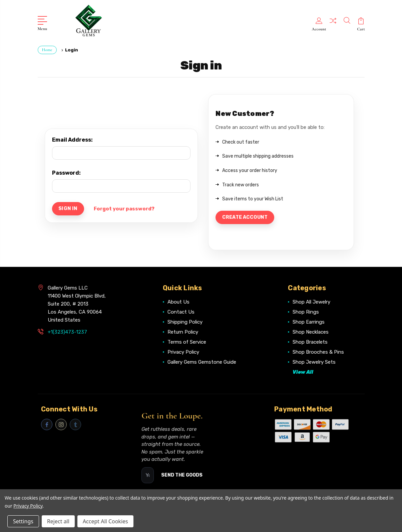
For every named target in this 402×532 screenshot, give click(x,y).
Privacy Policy (183, 352)
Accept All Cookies (105, 521)
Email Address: (72, 139)
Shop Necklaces (311, 332)
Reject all (58, 521)
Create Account (247, 217)
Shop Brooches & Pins (318, 352)
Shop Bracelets (310, 342)
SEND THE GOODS (182, 475)
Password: (66, 172)
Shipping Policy (185, 322)
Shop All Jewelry (311, 302)
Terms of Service (187, 342)
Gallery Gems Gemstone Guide (202, 362)
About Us (178, 302)
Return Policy (183, 332)
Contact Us (181, 312)
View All (303, 372)
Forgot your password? (126, 208)
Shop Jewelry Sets (314, 362)
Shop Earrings (309, 322)
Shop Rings (306, 312)
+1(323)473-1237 (67, 332)
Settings (23, 521)
